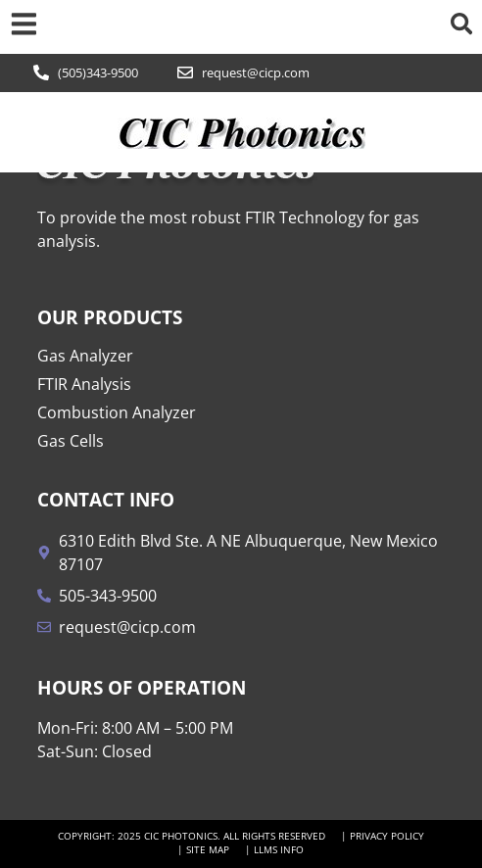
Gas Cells (71, 441)
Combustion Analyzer (117, 412)
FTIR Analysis (84, 384)
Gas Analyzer (85, 356)
